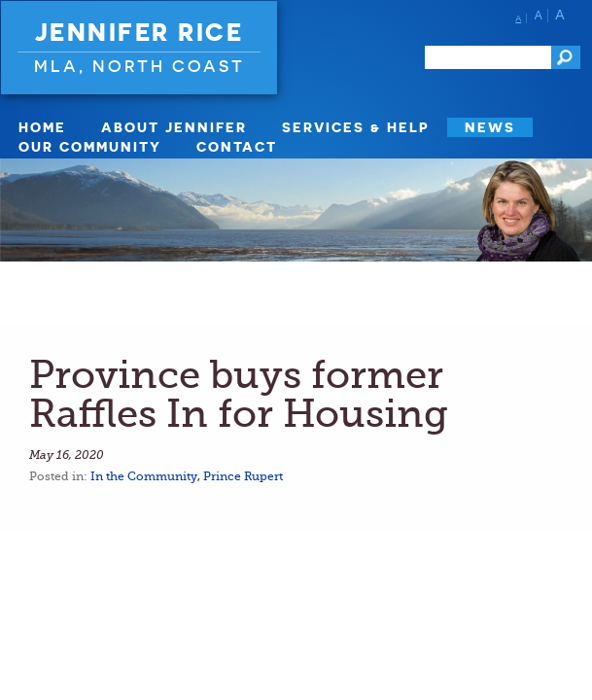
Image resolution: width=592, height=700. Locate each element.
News (490, 127)
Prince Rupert (243, 476)
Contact (237, 146)
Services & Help (356, 127)
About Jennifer (174, 127)
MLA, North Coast (139, 66)
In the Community (144, 476)
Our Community (90, 146)
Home (42, 127)
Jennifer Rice (139, 32)
